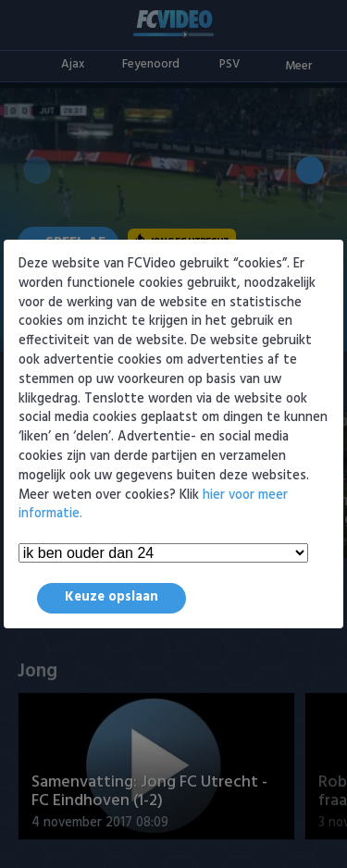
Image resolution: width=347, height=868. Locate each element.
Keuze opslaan (112, 597)
